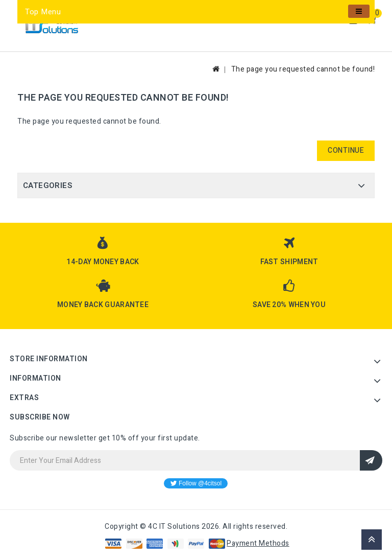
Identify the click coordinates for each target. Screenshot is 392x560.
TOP (372, 540)
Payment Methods (258, 543)
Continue (346, 150)
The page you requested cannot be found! (303, 69)
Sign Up (371, 460)
